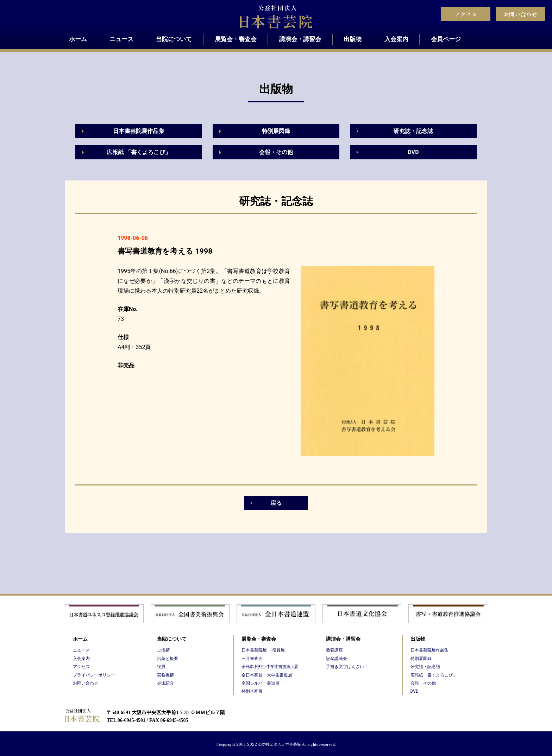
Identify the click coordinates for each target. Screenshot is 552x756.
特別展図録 (276, 131)
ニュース (121, 39)
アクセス (466, 14)
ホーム (78, 39)
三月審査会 (252, 659)
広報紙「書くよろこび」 (434, 675)
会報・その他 (276, 152)
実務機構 (165, 675)
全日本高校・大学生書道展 (267, 675)
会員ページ (446, 39)
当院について (174, 39)
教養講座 (334, 650)
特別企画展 (252, 691)
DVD (413, 152)
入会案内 (396, 39)
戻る (276, 503)
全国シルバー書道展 (261, 683)
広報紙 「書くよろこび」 (139, 152)
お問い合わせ (520, 14)
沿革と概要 (168, 659)
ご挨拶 (163, 650)
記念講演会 (337, 659)
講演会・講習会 (300, 39)
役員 (161, 667)
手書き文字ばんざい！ (347, 667)
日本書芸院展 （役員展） (265, 650)
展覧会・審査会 (236, 39)
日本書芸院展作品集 (139, 131)
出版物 (353, 39)
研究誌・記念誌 (413, 131)
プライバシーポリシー (94, 675)
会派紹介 (165, 683)
